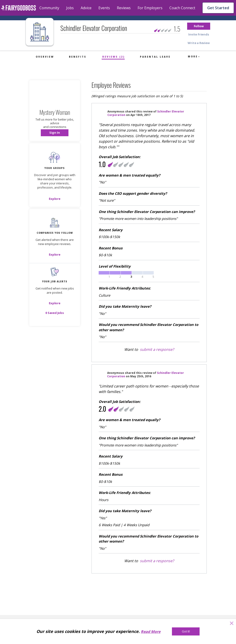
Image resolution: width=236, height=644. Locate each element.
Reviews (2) (114, 57)
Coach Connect (182, 8)
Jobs (70, 8)
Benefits (78, 57)
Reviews (124, 8)
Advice (86, 8)
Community (49, 8)
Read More (151, 632)
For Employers (150, 8)
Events (104, 8)
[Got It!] (186, 631)
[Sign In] (55, 133)
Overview (45, 57)
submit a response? (157, 349)
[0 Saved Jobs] (55, 313)
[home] (19, 8)
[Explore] (55, 199)
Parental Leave (155, 57)
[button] (199, 26)
